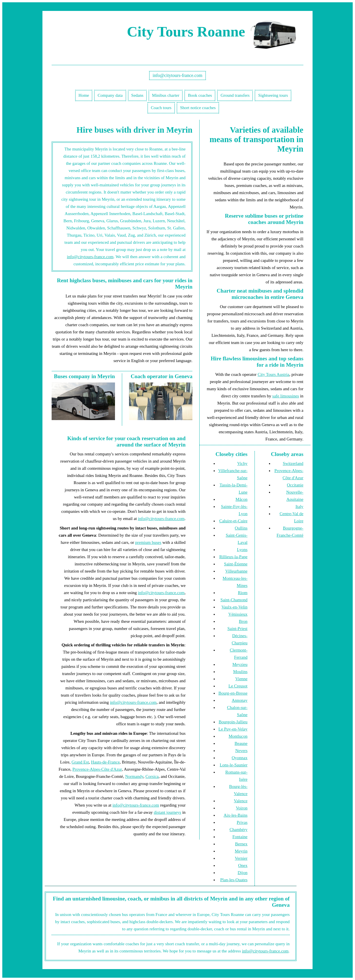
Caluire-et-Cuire (233, 521)
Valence (241, 801)
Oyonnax (240, 758)
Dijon (243, 873)
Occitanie (295, 485)
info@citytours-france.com (177, 75)
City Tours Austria (273, 374)
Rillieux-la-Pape (233, 557)
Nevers (241, 751)
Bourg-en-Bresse (233, 693)
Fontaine (240, 837)
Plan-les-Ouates (234, 880)
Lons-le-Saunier (234, 765)
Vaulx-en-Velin (234, 607)
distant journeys (167, 812)
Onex (243, 865)
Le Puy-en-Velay (233, 729)
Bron (243, 621)
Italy (299, 507)
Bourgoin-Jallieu (233, 722)
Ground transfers (235, 95)
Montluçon (238, 736)
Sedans (137, 95)
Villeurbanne (236, 571)
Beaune (241, 743)
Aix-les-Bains (236, 815)
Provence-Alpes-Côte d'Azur (97, 769)
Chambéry (239, 830)
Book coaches (200, 95)
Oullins (241, 528)
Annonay (240, 700)
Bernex (241, 844)
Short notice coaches (198, 108)
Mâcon (241, 499)
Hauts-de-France (105, 762)
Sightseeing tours (273, 95)
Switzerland (293, 463)
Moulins (240, 672)
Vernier (241, 858)
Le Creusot (238, 686)
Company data (110, 95)
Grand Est (80, 762)
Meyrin (241, 851)
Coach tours (161, 108)
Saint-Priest (237, 629)
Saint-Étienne (236, 564)
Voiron (242, 808)
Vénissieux (238, 614)
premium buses (148, 542)
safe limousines (286, 396)
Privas (242, 822)
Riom (243, 593)
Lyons (242, 550)
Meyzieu (240, 664)
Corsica (152, 776)
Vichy (242, 463)
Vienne (241, 679)
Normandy (134, 776)
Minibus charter (166, 95)
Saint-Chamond (234, 600)
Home (84, 95)
